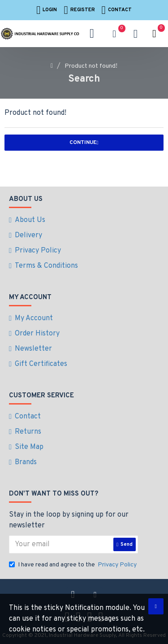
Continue (83, 143)
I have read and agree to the (73, 565)
